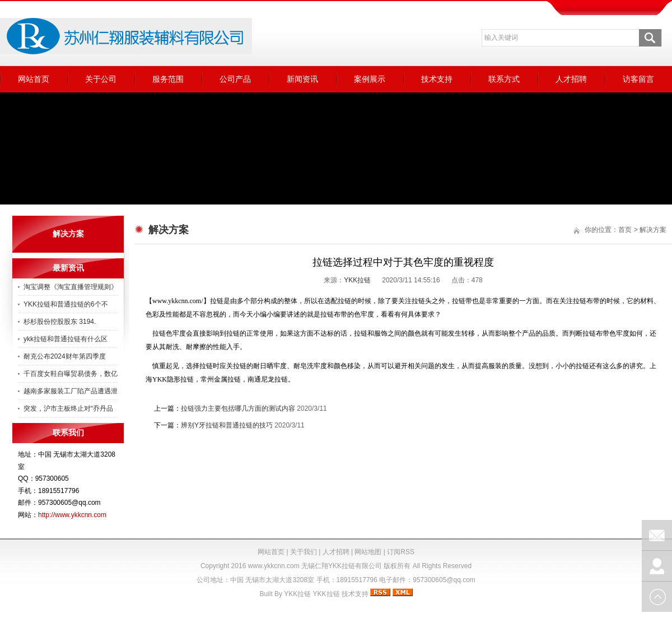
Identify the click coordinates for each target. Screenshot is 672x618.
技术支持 (437, 79)
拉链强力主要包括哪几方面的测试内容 (238, 408)
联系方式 (504, 79)
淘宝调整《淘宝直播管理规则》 (71, 287)
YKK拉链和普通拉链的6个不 (66, 304)
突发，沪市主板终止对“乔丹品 (68, 408)
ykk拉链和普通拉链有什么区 (66, 339)
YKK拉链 (357, 280)
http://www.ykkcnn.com (72, 515)
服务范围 (168, 79)
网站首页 (34, 79)
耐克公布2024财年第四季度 (65, 356)
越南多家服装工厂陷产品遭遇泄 (71, 391)
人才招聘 (571, 79)
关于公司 (101, 79)
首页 (625, 230)
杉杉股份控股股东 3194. (60, 322)
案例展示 (370, 79)
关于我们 (304, 552)
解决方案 (653, 230)
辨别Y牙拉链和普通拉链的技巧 (227, 425)
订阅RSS (401, 552)
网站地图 (368, 552)
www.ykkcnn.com (274, 566)
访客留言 (638, 79)
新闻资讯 (302, 79)
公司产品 (235, 79)
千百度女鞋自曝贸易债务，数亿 (71, 374)
